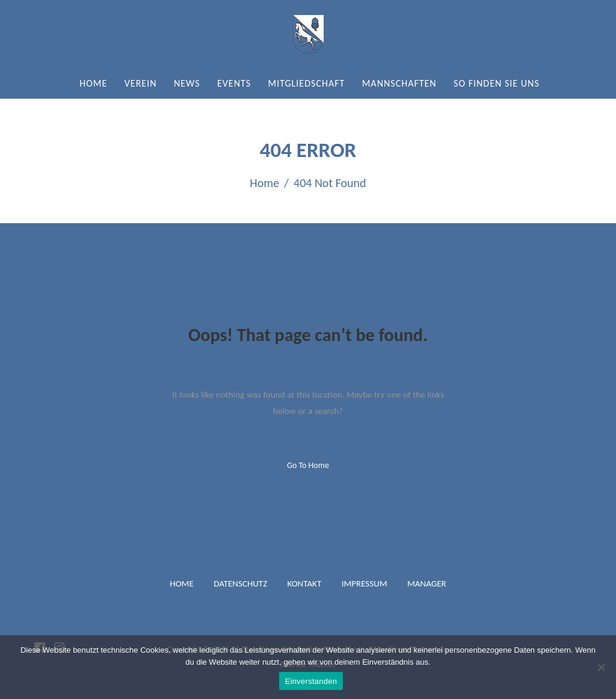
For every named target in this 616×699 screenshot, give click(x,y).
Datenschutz (240, 584)
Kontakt (305, 584)
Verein (141, 83)
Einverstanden (311, 681)
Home (93, 83)
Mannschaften (399, 83)
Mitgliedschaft (306, 83)
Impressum (365, 584)
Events (234, 83)
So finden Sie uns (497, 83)
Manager (427, 584)
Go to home (308, 465)
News (187, 83)
